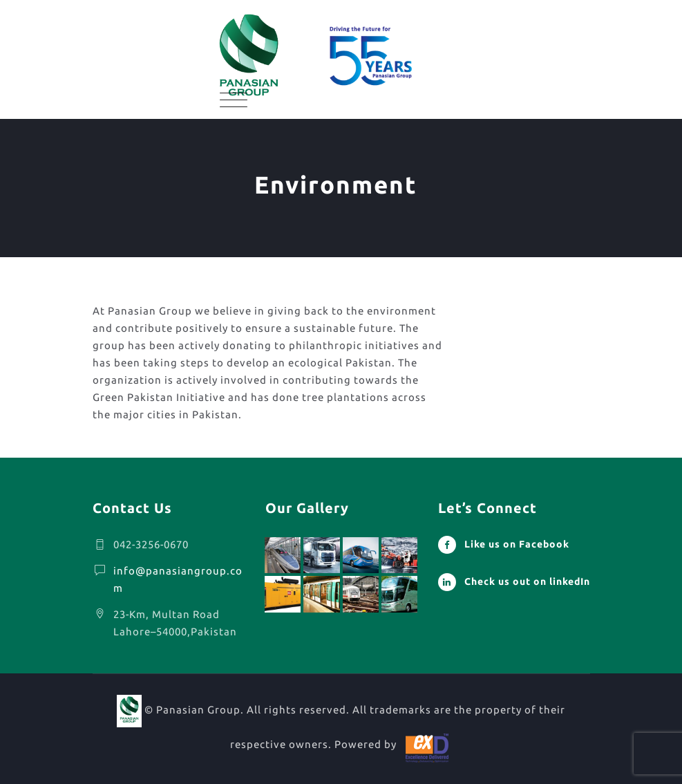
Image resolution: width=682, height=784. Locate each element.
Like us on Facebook (517, 544)
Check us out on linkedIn (527, 581)
